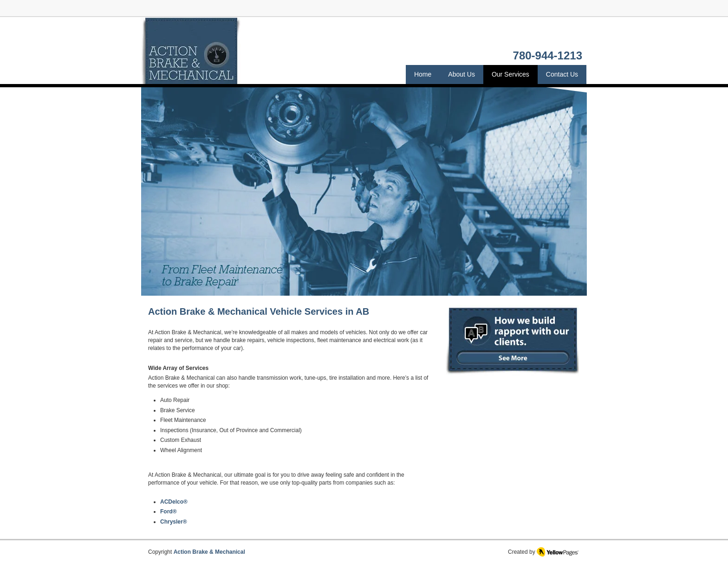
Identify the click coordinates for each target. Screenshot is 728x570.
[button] (364, 191)
